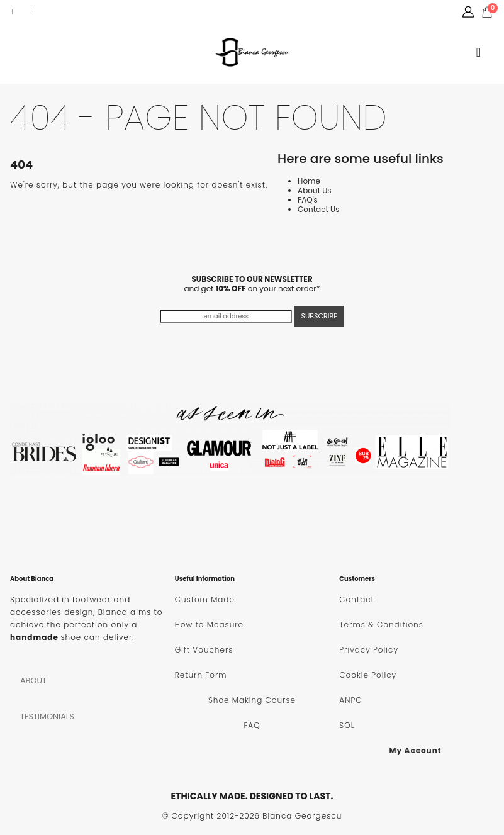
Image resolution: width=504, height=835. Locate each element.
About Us (315, 190)
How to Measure (209, 625)
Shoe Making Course (252, 700)
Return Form (201, 675)
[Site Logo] (252, 52)
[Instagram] (34, 12)
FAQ (252, 725)
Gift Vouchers (204, 650)
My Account (415, 750)
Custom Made (205, 599)
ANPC (350, 700)
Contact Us (318, 209)
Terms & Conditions (381, 625)
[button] (479, 52)
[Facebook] (13, 12)
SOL (347, 725)
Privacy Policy (369, 650)
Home (309, 181)
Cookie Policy (368, 675)
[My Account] (468, 12)
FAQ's (308, 200)
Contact (357, 599)
